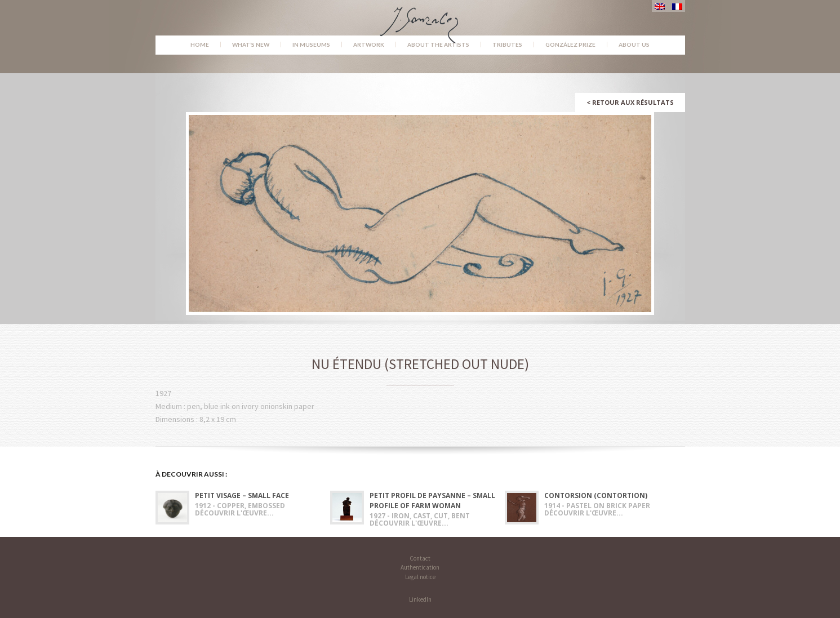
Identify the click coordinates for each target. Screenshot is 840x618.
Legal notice (420, 577)
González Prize (570, 45)
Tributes (507, 45)
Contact (420, 558)
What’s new (251, 45)
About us (634, 45)
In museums (311, 45)
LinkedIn (420, 599)
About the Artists (438, 45)
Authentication (420, 567)
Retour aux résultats (630, 102)
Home (200, 45)
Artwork (369, 45)
